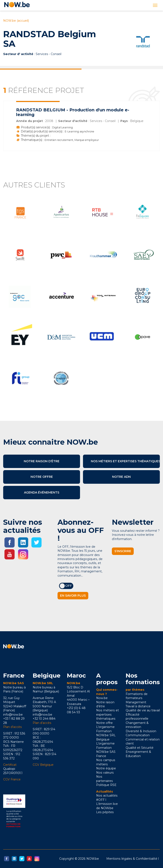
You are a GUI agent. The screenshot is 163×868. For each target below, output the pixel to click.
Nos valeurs (105, 773)
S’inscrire (123, 551)
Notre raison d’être (42, 461)
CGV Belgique (43, 765)
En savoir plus (73, 596)
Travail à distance (138, 706)
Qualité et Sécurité (140, 748)
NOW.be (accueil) (16, 21)
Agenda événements (42, 492)
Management (136, 702)
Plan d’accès (13, 727)
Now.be (102, 698)
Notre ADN (121, 477)
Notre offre (42, 477)
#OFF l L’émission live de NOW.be (107, 804)
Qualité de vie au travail (143, 710)
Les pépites (105, 812)
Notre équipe (106, 768)
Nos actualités (107, 796)
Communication (138, 735)
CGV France (12, 779)
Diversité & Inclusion (141, 731)
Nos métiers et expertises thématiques (125, 461)
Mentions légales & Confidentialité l (133, 859)
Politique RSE (106, 785)
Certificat (10, 765)
